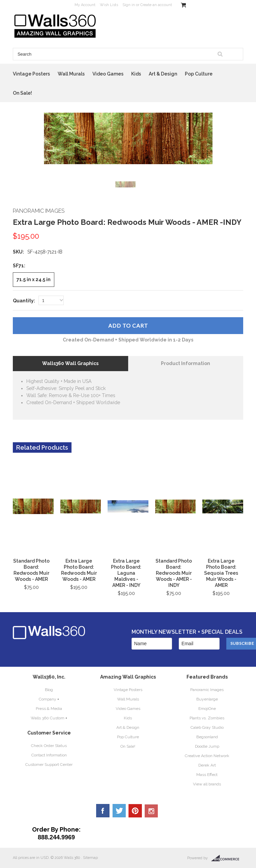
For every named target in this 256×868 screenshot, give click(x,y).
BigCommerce (227, 858)
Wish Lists (109, 5)
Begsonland (207, 737)
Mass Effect (207, 775)
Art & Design (163, 74)
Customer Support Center (49, 765)
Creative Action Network (207, 756)
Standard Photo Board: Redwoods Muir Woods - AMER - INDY (174, 573)
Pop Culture (199, 74)
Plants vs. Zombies (207, 718)
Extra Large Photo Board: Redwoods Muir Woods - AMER (79, 570)
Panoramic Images (207, 690)
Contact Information (49, 755)
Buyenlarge (207, 699)
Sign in (129, 5)
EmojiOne (207, 709)
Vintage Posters (31, 74)
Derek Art (207, 765)
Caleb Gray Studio (207, 727)
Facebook (103, 811)
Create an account (156, 5)
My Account (85, 5)
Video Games (108, 74)
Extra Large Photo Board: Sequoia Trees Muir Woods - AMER (221, 573)
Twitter (119, 811)
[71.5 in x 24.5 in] (34, 280)
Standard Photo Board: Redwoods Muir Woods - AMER (31, 570)
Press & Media (49, 709)
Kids (136, 74)
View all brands (207, 784)
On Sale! (22, 93)
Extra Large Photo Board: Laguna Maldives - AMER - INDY (126, 573)
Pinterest (135, 811)
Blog (49, 690)
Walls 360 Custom (48, 718)
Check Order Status (49, 746)
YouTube (151, 811)
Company (48, 699)
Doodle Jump (207, 746)
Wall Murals (71, 74)
